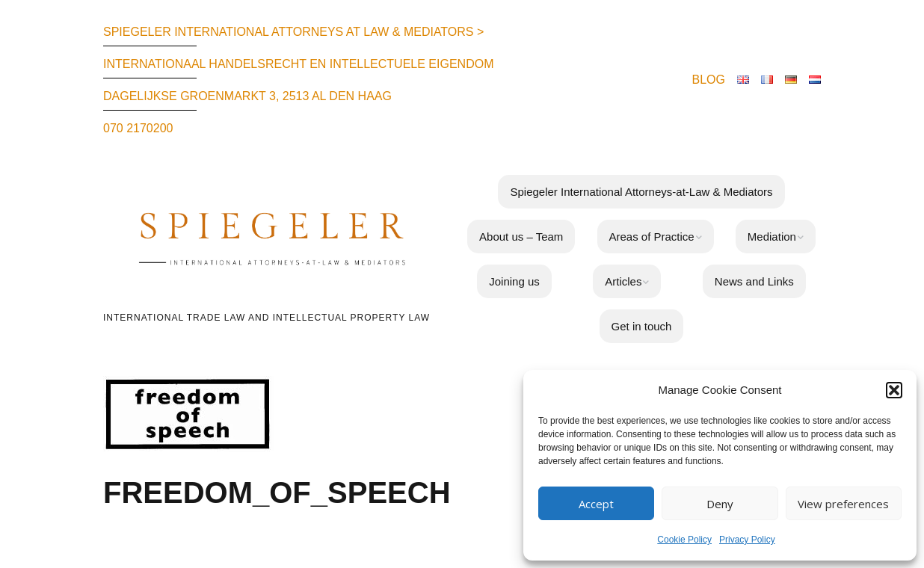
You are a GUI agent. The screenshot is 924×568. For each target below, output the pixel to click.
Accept (596, 504)
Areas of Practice (652, 237)
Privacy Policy (747, 540)
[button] (894, 390)
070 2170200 (138, 128)
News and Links (754, 281)
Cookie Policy (684, 540)
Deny (720, 504)
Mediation (772, 237)
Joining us (514, 281)
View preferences (843, 504)
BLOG (709, 80)
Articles (623, 281)
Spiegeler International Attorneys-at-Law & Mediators (641, 192)
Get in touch (642, 326)
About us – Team (521, 237)
